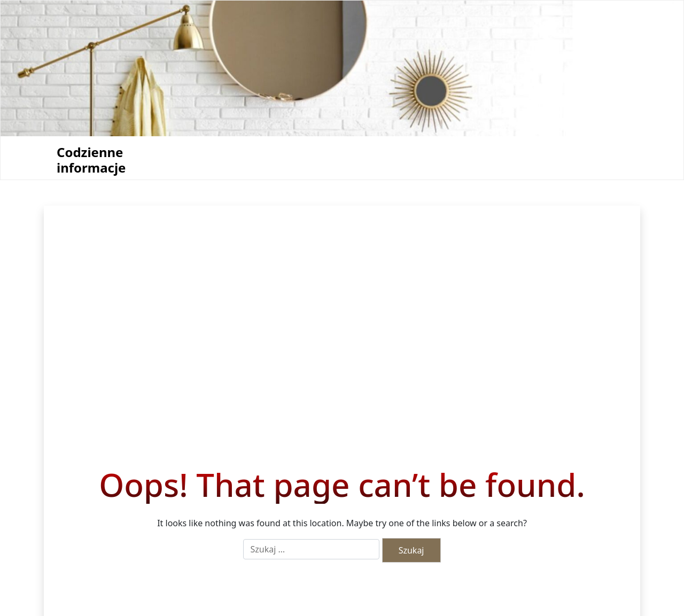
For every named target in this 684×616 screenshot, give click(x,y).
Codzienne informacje (91, 160)
